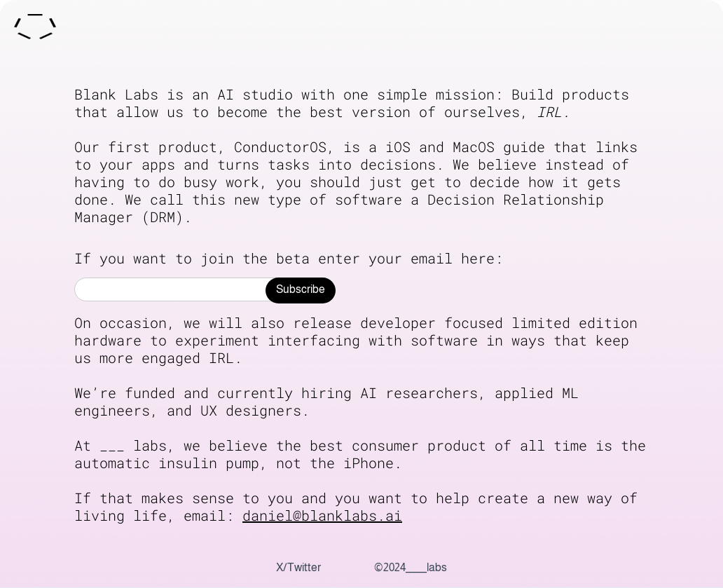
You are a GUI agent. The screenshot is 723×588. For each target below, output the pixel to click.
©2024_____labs (411, 568)
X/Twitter (298, 568)
